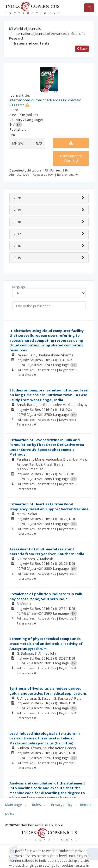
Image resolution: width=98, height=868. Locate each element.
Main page (14, 805)
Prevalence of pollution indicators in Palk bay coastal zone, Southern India (46, 596)
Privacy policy (62, 805)
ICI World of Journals (25, 29)
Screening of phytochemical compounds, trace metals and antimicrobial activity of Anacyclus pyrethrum (46, 643)
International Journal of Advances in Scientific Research (47, 36)
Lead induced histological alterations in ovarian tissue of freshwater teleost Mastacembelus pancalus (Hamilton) (45, 738)
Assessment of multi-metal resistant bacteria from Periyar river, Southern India (47, 552)
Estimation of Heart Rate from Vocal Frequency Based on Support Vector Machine (49, 507)
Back (82, 48)
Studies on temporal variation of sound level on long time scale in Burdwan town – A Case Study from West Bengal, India (49, 395)
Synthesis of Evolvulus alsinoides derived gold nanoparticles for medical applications (48, 691)
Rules (36, 805)
